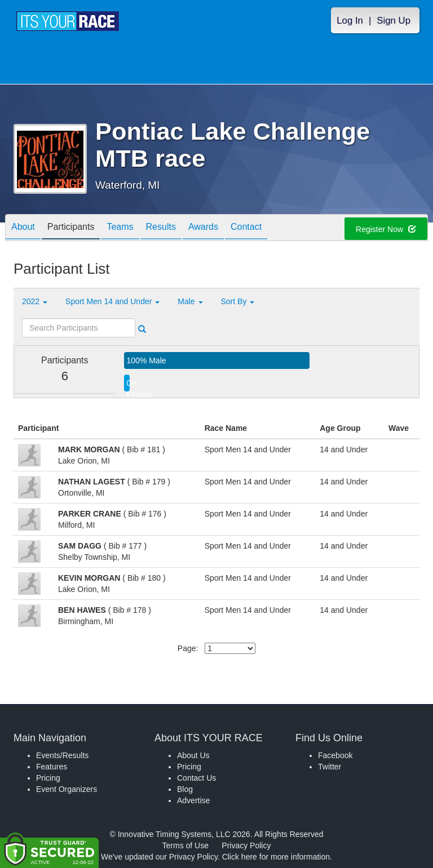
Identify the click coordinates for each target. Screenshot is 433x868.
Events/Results (62, 755)
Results (161, 228)
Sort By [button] (238, 301)
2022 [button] (35, 301)
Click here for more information (276, 857)
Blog (185, 789)
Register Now (386, 229)
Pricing (48, 778)
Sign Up (394, 21)
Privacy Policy (246, 845)
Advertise (193, 800)
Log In (350, 21)
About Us (193, 755)
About (23, 228)
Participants (71, 228)
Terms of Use (185, 845)
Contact (246, 228)
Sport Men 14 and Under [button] (112, 301)
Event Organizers (67, 789)
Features (52, 767)
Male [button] (190, 301)
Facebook (335, 755)
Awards (203, 228)
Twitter (330, 767)
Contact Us (196, 778)
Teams (120, 228)
